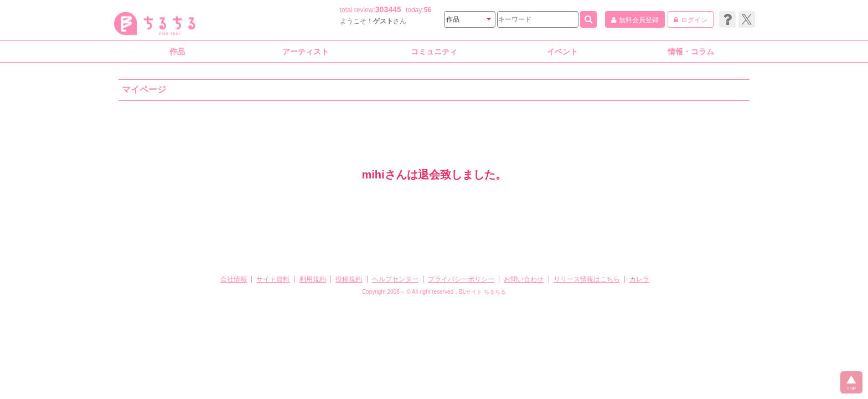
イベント (562, 52)
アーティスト (306, 52)
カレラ (639, 279)
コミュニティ (434, 52)
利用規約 (313, 279)
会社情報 (234, 279)
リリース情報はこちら (587, 279)
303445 (388, 9)
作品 (177, 52)
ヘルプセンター (395, 279)
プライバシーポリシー (461, 279)
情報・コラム (691, 52)
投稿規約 (349, 279)
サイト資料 (273, 279)
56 (428, 10)
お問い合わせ (524, 279)
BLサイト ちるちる (482, 292)
